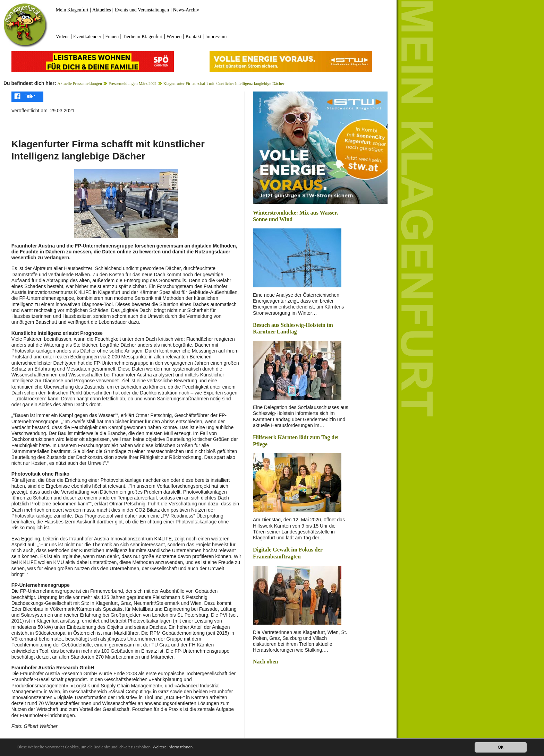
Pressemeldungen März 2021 (133, 84)
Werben (174, 37)
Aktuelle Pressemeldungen (80, 84)
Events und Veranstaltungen (142, 10)
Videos (63, 37)
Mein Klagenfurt (72, 10)
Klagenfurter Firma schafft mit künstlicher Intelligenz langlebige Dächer (224, 84)
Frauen (112, 37)
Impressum (216, 37)
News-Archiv (186, 10)
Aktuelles (102, 10)
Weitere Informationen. (188, 748)
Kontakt (193, 37)
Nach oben (265, 662)
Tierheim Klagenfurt (143, 37)
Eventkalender (87, 37)
